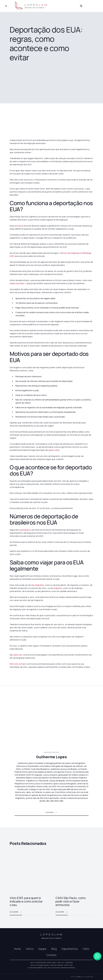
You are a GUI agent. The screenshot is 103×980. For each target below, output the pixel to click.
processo (19, 226)
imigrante (58, 588)
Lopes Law (17, 655)
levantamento (25, 530)
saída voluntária (17, 283)
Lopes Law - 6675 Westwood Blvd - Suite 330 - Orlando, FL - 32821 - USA (47, 963)
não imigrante (37, 585)
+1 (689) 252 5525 (69, 963)
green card (53, 450)
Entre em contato (18, 664)
